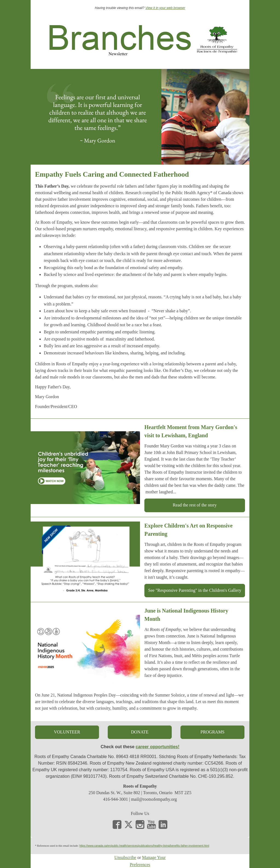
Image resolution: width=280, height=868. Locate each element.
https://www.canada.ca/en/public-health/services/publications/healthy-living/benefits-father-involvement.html (144, 846)
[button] (195, 505)
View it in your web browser (165, 8)
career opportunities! (157, 747)
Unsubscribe (125, 857)
